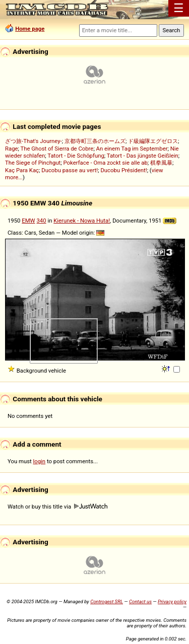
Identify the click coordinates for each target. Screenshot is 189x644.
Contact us (140, 601)
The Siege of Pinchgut (33, 163)
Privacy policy (172, 601)
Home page (30, 29)
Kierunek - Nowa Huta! (82, 221)
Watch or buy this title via (57, 507)
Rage (12, 149)
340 (41, 221)
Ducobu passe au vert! (70, 170)
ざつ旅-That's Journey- (34, 141)
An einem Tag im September (132, 149)
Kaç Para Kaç (22, 170)
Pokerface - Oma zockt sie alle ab (106, 163)
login (40, 461)
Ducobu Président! (123, 170)
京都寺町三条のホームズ (95, 141)
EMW (28, 221)
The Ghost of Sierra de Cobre (57, 149)
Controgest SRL (107, 601)
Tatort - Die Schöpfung (76, 156)
